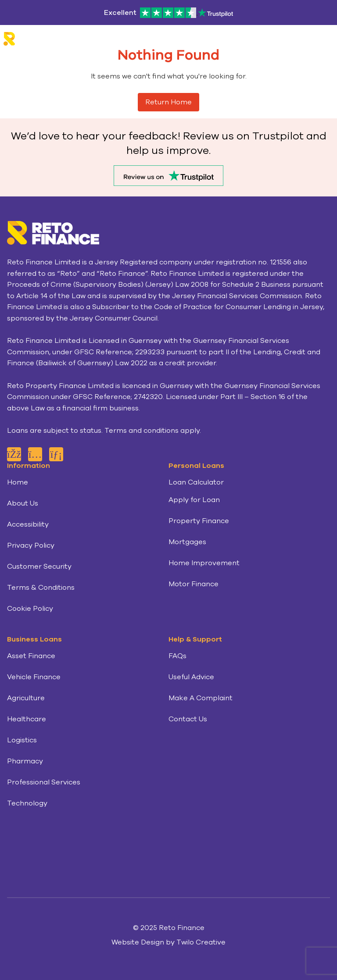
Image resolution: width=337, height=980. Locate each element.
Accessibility (28, 524)
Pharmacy (25, 761)
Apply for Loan (194, 500)
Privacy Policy (31, 545)
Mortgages (187, 542)
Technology (27, 803)
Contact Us (188, 719)
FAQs (177, 656)
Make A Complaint (201, 698)
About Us (23, 503)
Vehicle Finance (34, 677)
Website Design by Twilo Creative (168, 942)
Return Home (168, 102)
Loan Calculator (196, 482)
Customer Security (39, 567)
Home (18, 482)
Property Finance (199, 521)
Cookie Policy (30, 609)
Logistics (22, 740)
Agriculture (26, 698)
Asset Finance (31, 656)
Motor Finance (194, 584)
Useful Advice (191, 677)
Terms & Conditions (41, 588)
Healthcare (27, 719)
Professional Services (44, 782)
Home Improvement (204, 563)
